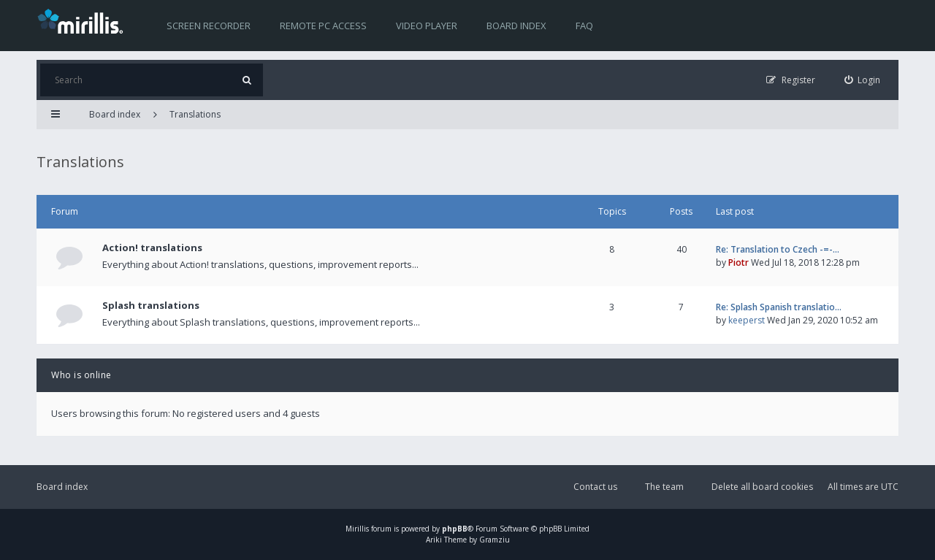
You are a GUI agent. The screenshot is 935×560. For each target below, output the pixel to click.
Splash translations (151, 305)
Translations (195, 114)
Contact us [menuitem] (595, 487)
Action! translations (152, 248)
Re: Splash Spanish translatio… (779, 307)
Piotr (739, 262)
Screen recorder (209, 26)
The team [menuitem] (664, 487)
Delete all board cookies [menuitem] (762, 487)
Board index (516, 26)
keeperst (747, 320)
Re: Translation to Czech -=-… (778, 249)
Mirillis (357, 529)
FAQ (584, 26)
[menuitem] (863, 80)
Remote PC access (323, 26)
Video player (427, 26)
